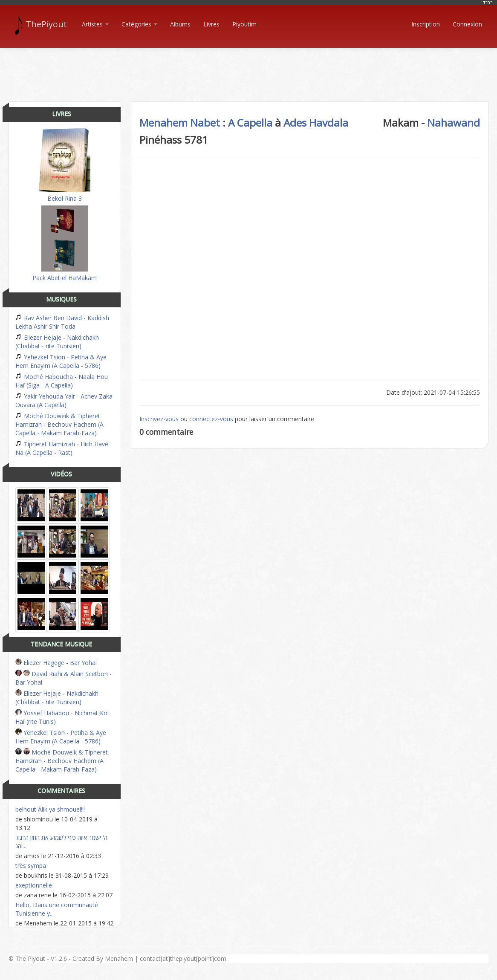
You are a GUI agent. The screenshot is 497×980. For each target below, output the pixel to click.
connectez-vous (211, 419)
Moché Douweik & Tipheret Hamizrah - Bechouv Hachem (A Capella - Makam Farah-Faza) (59, 424)
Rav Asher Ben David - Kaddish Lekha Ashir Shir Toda (62, 322)
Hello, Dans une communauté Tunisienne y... (57, 909)
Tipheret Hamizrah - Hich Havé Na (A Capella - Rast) (62, 448)
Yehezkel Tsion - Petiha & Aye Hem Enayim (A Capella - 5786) (61, 361)
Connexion (467, 24)
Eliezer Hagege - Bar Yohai (56, 663)
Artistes (95, 24)
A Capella (250, 123)
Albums (180, 24)
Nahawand (454, 123)
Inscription (426, 24)
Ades (295, 123)
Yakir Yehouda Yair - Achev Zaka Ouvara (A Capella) (64, 400)
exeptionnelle (34, 885)
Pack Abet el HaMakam (65, 244)
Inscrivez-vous (159, 419)
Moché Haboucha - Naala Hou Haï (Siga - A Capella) (62, 381)
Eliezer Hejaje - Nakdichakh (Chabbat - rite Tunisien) (57, 342)
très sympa (31, 866)
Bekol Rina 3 (65, 165)
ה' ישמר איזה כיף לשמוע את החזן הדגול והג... (61, 842)
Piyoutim (244, 24)
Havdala (329, 123)
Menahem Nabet (180, 123)
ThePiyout (42, 24)
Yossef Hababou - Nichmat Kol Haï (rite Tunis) (62, 717)
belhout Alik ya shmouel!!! (50, 809)
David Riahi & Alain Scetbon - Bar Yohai (64, 678)
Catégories (139, 24)
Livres (211, 24)
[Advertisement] (248, 67)
